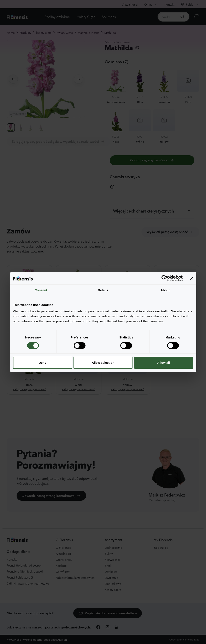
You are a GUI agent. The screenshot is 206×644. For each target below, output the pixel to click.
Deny (43, 363)
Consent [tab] (41, 290)
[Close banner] (192, 278)
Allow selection (103, 363)
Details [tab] (103, 290)
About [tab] (165, 290)
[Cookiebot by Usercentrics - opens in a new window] (164, 278)
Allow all (164, 363)
